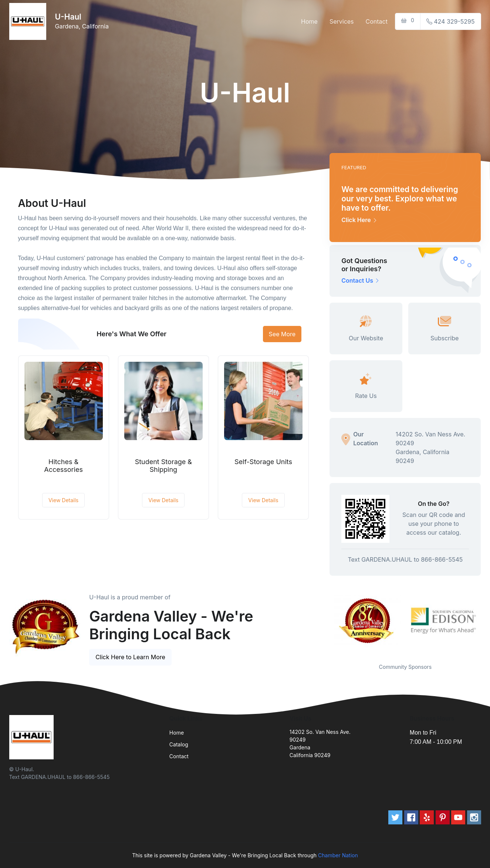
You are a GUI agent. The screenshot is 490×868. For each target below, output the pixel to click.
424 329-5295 (451, 21)
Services (342, 21)
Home (309, 21)
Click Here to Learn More (130, 657)
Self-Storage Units (263, 462)
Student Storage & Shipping (163, 466)
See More (282, 334)
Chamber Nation (338, 855)
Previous (324, 621)
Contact (377, 21)
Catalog (179, 744)
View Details (63, 500)
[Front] (29, 21)
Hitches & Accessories (63, 466)
